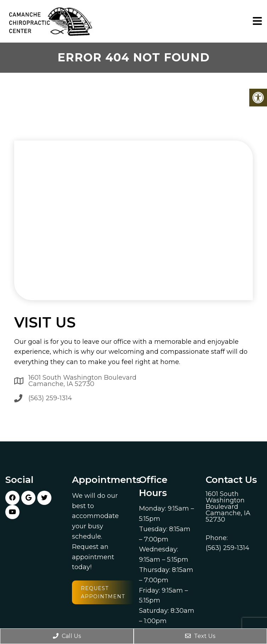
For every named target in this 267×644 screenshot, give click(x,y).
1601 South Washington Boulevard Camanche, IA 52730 (82, 381)
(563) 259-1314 (50, 398)
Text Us (200, 636)
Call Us (67, 636)
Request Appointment (103, 592)
